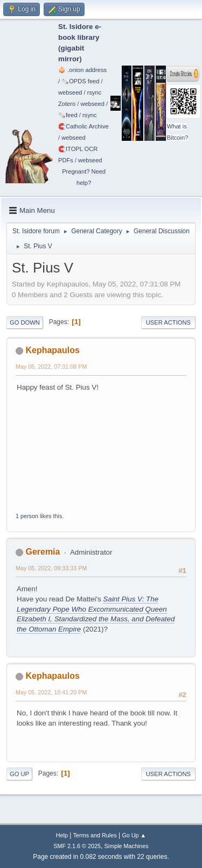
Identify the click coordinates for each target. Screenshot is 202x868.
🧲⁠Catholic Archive (83, 126)
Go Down (25, 322)
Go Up (19, 774)
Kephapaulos (52, 350)
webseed (70, 92)
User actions (168, 322)
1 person (27, 516)
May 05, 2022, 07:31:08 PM (51, 367)
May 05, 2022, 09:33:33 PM (51, 568)
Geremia (43, 552)
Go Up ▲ (134, 835)
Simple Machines (127, 846)
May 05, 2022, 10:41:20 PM (51, 692)
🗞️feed (68, 115)
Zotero (67, 104)
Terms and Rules (95, 835)
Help (62, 835)
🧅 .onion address (82, 70)
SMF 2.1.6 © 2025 (77, 846)
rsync (95, 92)
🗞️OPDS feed (80, 81)
